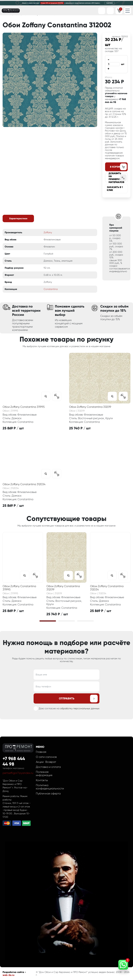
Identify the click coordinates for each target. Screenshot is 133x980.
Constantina (51, 289)
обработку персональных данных (80, 708)
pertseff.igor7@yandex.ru (18, 773)
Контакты (42, 780)
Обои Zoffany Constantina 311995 (24, 407)
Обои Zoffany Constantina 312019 (90, 407)
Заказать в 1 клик (115, 189)
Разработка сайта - (14, 972)
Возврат (51, 762)
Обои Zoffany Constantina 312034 (24, 484)
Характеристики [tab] (18, 218)
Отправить (67, 698)
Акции (40, 762)
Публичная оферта (48, 793)
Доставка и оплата (48, 767)
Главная (41, 752)
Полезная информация (44, 774)
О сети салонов (46, 757)
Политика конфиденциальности (50, 787)
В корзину (116, 167)
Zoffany (48, 232)
